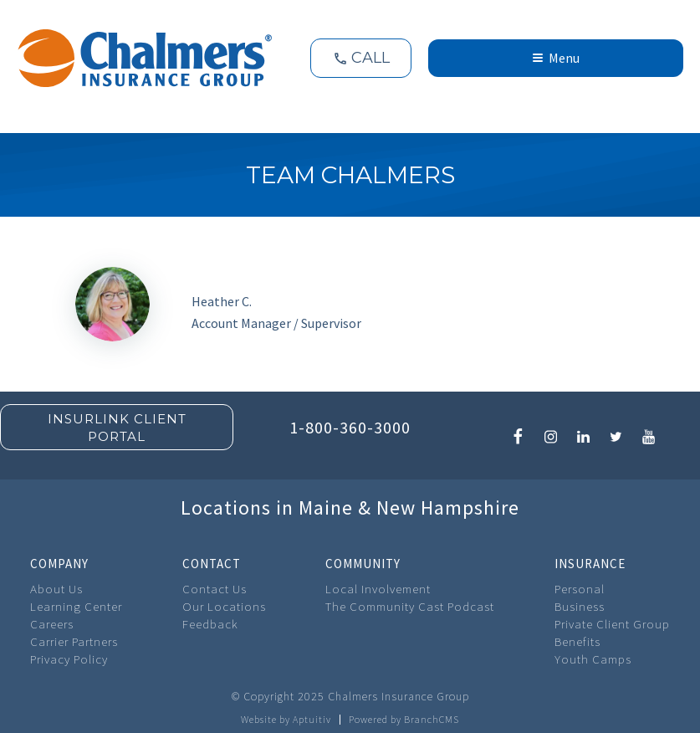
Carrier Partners (74, 641)
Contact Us (215, 589)
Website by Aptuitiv (286, 720)
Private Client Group (612, 624)
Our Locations (224, 606)
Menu (556, 58)
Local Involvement (378, 589)
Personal (580, 589)
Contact (212, 564)
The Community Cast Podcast (410, 606)
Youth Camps (593, 659)
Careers (52, 624)
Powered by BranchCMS (404, 720)
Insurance (590, 564)
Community (363, 564)
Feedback (210, 624)
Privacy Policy (69, 659)
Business (580, 606)
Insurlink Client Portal (117, 428)
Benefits (577, 641)
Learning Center (76, 606)
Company (59, 564)
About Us (56, 589)
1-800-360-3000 (350, 427)
